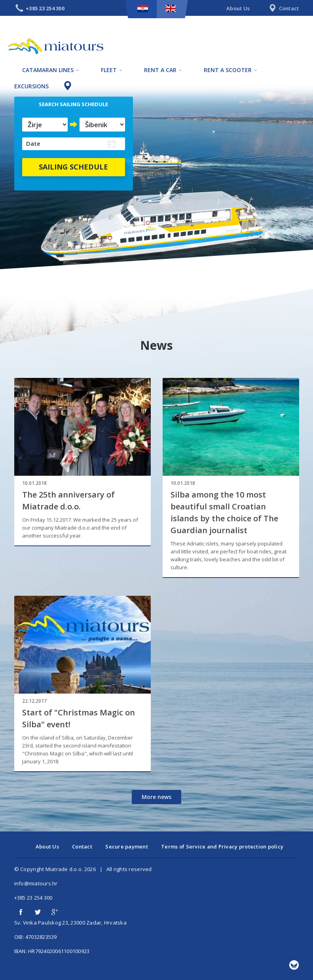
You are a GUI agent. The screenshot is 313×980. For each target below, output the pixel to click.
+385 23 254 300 (33, 898)
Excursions (31, 86)
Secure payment (127, 847)
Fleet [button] (112, 70)
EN (171, 9)
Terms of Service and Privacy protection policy (222, 847)
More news (156, 797)
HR (143, 9)
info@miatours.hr (36, 883)
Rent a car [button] (163, 70)
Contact (283, 9)
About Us (238, 8)
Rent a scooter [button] (230, 70)
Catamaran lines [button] (51, 70)
